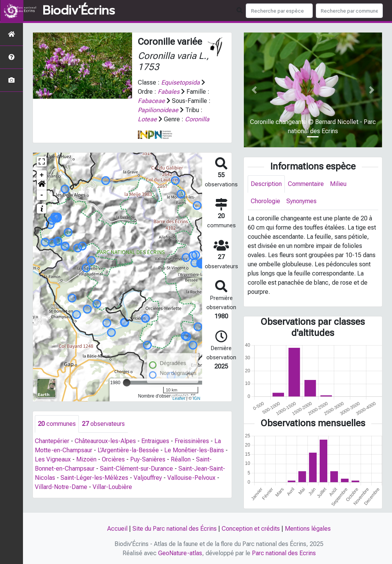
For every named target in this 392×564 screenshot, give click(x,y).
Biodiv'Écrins (79, 11)
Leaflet (179, 398)
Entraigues (155, 441)
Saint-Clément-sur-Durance (136, 469)
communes (57, 424)
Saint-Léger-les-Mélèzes (94, 478)
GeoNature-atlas (180, 553)
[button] (42, 185)
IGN (197, 398)
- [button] (42, 195)
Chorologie (265, 201)
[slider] (127, 383)
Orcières (113, 459)
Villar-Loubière (112, 487)
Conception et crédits (251, 529)
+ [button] (42, 175)
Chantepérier (52, 441)
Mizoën (86, 459)
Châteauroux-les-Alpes (105, 441)
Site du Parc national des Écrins (175, 529)
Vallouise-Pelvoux (191, 478)
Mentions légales (308, 529)
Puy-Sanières (148, 459)
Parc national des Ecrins (284, 553)
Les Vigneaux (53, 459)
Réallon (181, 459)
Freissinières (192, 441)
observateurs (103, 424)
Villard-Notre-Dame (61, 487)
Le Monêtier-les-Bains (194, 450)
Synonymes (301, 201)
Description (266, 184)
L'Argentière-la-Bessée (128, 450)
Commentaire (306, 184)
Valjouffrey (148, 478)
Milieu (338, 184)
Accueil (117, 529)
